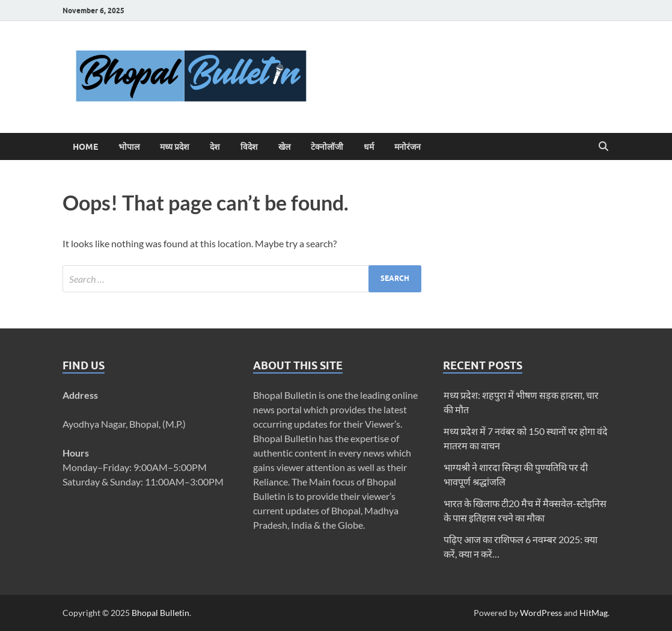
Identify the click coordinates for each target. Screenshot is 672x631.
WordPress (541, 613)
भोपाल (129, 147)
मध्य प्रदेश (175, 147)
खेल (284, 147)
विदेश (249, 147)
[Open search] (603, 147)
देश (215, 147)
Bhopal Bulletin (160, 613)
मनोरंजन (408, 147)
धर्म (369, 147)
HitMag (594, 613)
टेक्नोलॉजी (327, 147)
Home (85, 147)
